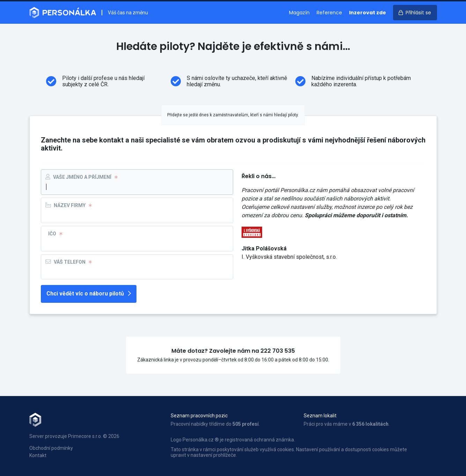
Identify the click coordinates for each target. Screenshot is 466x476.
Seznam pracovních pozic (199, 416)
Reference (329, 13)
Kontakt (38, 455)
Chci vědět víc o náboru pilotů (89, 294)
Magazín (299, 13)
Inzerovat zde (368, 13)
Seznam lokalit (320, 416)
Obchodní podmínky (51, 448)
